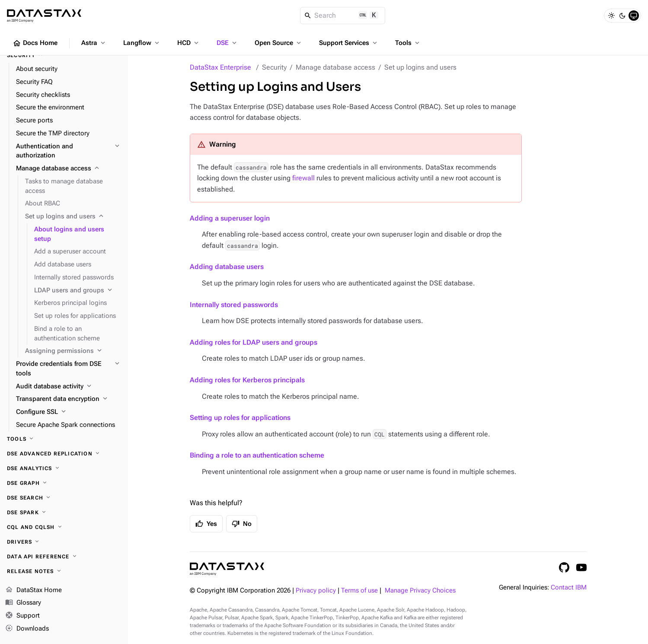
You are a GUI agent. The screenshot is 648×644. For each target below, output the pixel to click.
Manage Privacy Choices (420, 591)
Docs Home (35, 43)
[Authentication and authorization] (69, 151)
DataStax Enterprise (220, 67)
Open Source (279, 43)
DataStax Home (34, 590)
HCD (189, 43)
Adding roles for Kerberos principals (247, 380)
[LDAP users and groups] (78, 291)
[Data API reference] (64, 557)
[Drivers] (64, 542)
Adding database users (227, 267)
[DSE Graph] (64, 483)
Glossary (23, 603)
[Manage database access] (69, 169)
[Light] (611, 16)
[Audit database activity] (69, 387)
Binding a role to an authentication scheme (257, 455)
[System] (634, 16)
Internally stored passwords (234, 305)
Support (22, 616)
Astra (94, 43)
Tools (408, 43)
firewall (303, 178)
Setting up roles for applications (240, 418)
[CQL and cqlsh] (64, 527)
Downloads (27, 629)
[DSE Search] (64, 498)
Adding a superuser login (230, 218)
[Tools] (64, 439)
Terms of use (359, 591)
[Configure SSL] (69, 412)
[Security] (64, 55)
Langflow (142, 43)
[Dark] (622, 16)
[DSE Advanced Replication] (64, 454)
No (242, 524)
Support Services (349, 43)
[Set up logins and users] (73, 217)
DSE (227, 43)
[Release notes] (64, 571)
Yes (206, 524)
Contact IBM (569, 588)
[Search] (343, 16)
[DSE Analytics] (64, 468)
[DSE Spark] (64, 513)
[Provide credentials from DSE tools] (69, 369)
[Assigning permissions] (73, 351)
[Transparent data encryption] (69, 399)
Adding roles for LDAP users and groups (254, 342)
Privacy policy (316, 591)
